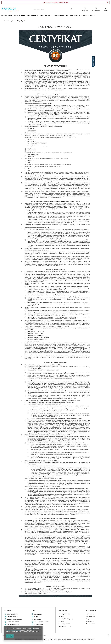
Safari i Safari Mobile (41, 339)
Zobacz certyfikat (93, 61)
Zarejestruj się (38, 614)
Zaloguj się (85, 10)
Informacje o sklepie (64, 614)
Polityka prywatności (64, 624)
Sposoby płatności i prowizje (66, 619)
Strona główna (11, 21)
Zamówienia (9, 611)
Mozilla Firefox (39, 335)
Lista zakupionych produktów (42, 622)
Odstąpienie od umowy (65, 626)
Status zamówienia (12, 614)
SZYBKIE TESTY (19, 16)
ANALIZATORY (45, 16)
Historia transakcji (39, 624)
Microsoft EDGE (40, 333)
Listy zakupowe (96, 10)
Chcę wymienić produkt (13, 624)
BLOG (92, 16)
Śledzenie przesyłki (12, 617)
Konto (34, 611)
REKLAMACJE (75, 16)
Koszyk (36, 617)
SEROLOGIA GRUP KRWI (60, 16)
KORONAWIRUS (7, 16)
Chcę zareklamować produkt (15, 619)
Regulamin (62, 621)
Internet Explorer (40, 331)
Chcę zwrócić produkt (13, 622)
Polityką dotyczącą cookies (13, 630)
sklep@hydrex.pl (48, 639)
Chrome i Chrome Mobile (42, 337)
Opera (37, 341)
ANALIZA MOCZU (32, 16)
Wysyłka (61, 616)
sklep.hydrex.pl (41, 70)
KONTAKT (85, 16)
